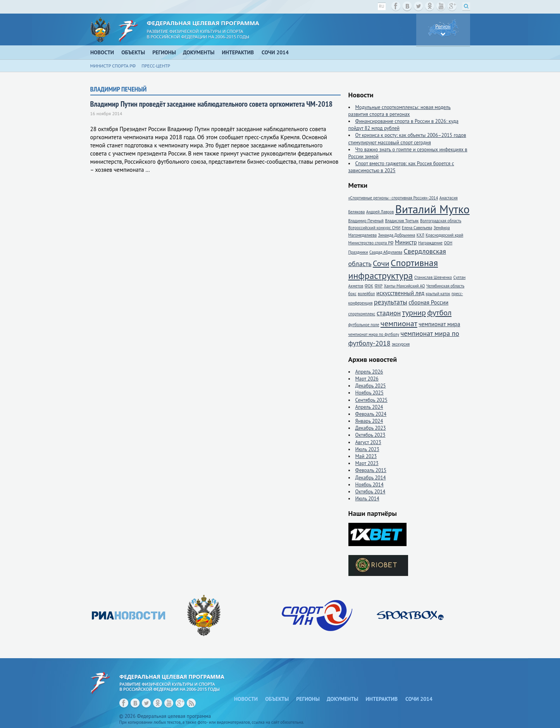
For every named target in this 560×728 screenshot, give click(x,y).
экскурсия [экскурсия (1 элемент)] (401, 344)
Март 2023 (367, 463)
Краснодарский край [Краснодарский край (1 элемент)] (444, 235)
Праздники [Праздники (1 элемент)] (358, 252)
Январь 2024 (369, 421)
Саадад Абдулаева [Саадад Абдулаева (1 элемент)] (386, 252)
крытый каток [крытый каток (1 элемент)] (438, 294)
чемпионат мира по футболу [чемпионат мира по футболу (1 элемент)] (374, 334)
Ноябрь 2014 (370, 485)
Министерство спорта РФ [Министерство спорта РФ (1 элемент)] (371, 243)
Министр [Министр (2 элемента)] (406, 242)
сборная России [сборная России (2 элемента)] (428, 302)
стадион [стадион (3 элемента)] (389, 313)
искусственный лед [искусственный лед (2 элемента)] (400, 293)
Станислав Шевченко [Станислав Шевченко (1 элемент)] (433, 277)
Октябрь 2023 (370, 435)
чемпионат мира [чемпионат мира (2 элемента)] (439, 324)
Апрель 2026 (369, 372)
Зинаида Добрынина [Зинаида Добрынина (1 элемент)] (396, 235)
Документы (199, 52)
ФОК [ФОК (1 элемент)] (369, 286)
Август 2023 (368, 442)
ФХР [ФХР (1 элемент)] (378, 286)
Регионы (164, 52)
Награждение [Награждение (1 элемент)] (430, 243)
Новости (102, 52)
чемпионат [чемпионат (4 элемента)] (399, 323)
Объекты (133, 52)
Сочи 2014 (275, 52)
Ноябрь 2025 (370, 393)
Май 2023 (366, 456)
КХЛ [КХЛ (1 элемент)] (420, 235)
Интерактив (238, 52)
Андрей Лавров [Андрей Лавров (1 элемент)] (380, 212)
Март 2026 (367, 379)
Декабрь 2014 (371, 478)
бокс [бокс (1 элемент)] (352, 294)
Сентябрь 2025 (371, 400)
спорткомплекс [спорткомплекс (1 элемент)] (362, 314)
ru (382, 6)
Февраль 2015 (371, 470)
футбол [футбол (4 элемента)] (439, 312)
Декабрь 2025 (371, 386)
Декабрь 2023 (371, 428)
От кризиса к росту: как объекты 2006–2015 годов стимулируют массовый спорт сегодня (407, 139)
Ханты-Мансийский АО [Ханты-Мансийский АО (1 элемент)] (404, 286)
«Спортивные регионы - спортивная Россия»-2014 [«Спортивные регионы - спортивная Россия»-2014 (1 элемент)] (393, 198)
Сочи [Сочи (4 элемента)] (381, 263)
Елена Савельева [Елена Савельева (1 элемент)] (417, 228)
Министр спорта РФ (113, 66)
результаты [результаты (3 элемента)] (391, 302)
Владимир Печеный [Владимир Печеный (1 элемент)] (366, 221)
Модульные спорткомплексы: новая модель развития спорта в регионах (400, 111)
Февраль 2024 (371, 414)
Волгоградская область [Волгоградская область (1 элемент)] (441, 221)
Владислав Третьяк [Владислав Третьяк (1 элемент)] (402, 221)
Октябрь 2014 (370, 492)
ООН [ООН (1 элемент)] (448, 243)
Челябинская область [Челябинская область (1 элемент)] (445, 286)
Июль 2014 (367, 499)
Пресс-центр (156, 66)
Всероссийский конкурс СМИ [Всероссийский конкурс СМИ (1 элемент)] (375, 228)
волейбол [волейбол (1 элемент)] (366, 294)
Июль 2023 (367, 449)
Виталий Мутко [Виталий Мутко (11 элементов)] (432, 209)
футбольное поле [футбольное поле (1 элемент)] (364, 325)
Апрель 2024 (369, 407)
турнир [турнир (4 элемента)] (414, 312)
